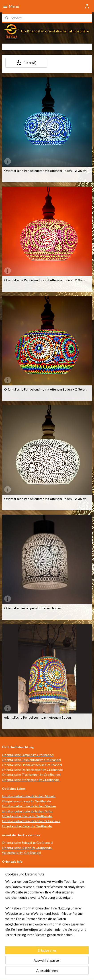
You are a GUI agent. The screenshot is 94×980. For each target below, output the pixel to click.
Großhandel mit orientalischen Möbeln (29, 796)
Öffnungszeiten (13, 869)
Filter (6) (26, 63)
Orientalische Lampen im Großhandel (28, 755)
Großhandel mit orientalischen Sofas (27, 811)
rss (46, 965)
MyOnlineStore (47, 972)
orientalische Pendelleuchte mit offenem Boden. (38, 717)
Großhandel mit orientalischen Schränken (31, 821)
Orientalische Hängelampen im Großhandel (32, 765)
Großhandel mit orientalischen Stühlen (29, 806)
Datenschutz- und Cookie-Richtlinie (55, 899)
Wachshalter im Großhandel (21, 853)
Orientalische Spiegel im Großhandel (28, 843)
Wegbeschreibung (15, 874)
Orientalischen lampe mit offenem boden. (33, 608)
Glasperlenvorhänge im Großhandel (27, 801)
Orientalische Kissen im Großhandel (27, 826)
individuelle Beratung (17, 879)
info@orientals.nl (16, 941)
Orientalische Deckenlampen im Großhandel (33, 770)
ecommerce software (61, 965)
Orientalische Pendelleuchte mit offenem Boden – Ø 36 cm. (46, 171)
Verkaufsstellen (13, 884)
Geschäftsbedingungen (19, 894)
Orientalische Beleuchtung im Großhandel (31, 760)
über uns (8, 889)
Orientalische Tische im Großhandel (27, 816)
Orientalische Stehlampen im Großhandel (31, 780)
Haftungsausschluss (16, 899)
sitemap (38, 965)
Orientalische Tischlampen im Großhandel (31, 775)
